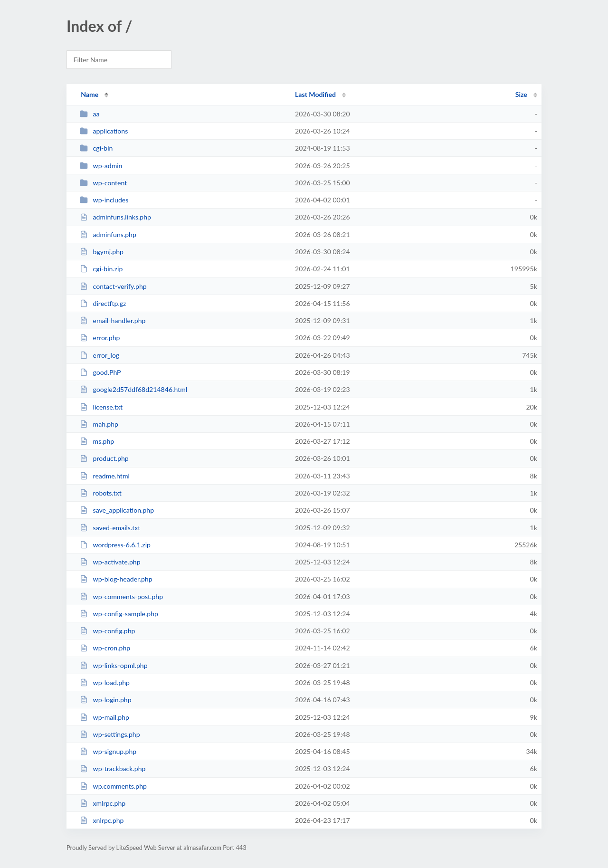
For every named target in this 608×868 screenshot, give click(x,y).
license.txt (101, 407)
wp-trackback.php (113, 768)
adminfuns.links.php (115, 217)
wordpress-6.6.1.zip (115, 545)
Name (90, 94)
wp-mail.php (104, 717)
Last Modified (315, 94)
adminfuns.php (108, 234)
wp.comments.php (113, 786)
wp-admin (101, 166)
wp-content (103, 183)
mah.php (99, 424)
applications (104, 131)
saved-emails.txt (110, 528)
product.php (104, 458)
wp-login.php (105, 700)
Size (521, 94)
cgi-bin (96, 148)
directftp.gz (103, 303)
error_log (100, 355)
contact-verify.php (113, 286)
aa (90, 114)
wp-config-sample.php (119, 614)
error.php (100, 338)
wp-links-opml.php (114, 665)
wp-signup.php (108, 751)
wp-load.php (105, 682)
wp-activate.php (110, 562)
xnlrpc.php (102, 820)
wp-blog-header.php (116, 579)
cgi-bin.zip (101, 269)
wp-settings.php (110, 734)
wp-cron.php (105, 648)
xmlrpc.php (103, 803)
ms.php (97, 441)
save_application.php (117, 510)
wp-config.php (107, 631)
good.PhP (100, 372)
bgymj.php (102, 252)
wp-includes (104, 200)
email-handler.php (113, 320)
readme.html (105, 476)
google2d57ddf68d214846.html (133, 389)
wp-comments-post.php (121, 596)
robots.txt (101, 493)
